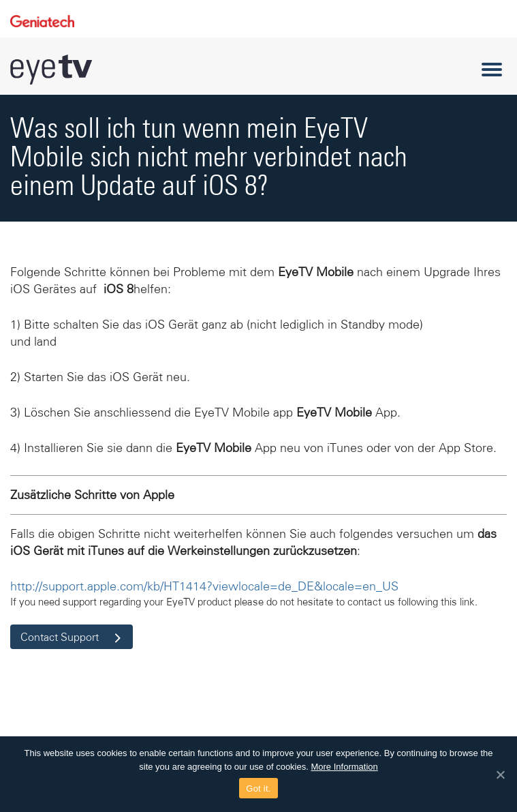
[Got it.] (500, 775)
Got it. (258, 788)
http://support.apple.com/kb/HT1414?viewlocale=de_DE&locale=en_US (204, 586)
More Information (344, 767)
